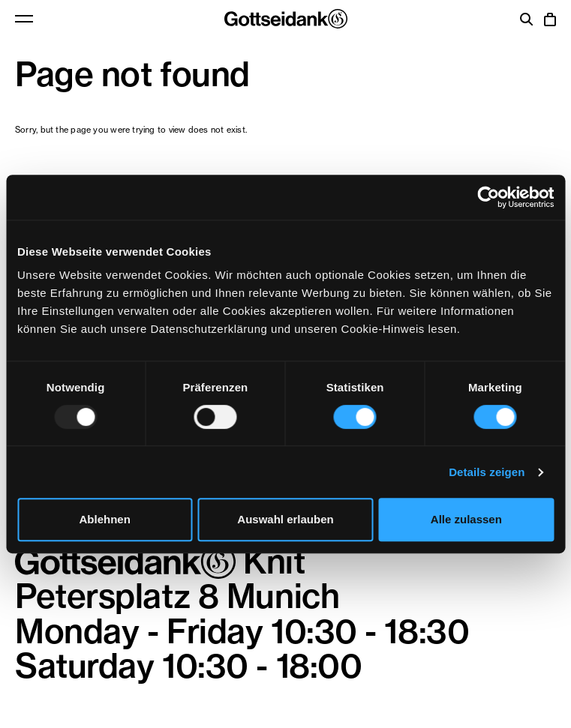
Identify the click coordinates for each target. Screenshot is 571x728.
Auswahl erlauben (285, 519)
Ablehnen (105, 519)
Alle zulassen (466, 519)
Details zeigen (487, 472)
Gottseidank (286, 19)
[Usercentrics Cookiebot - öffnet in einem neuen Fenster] (488, 197)
